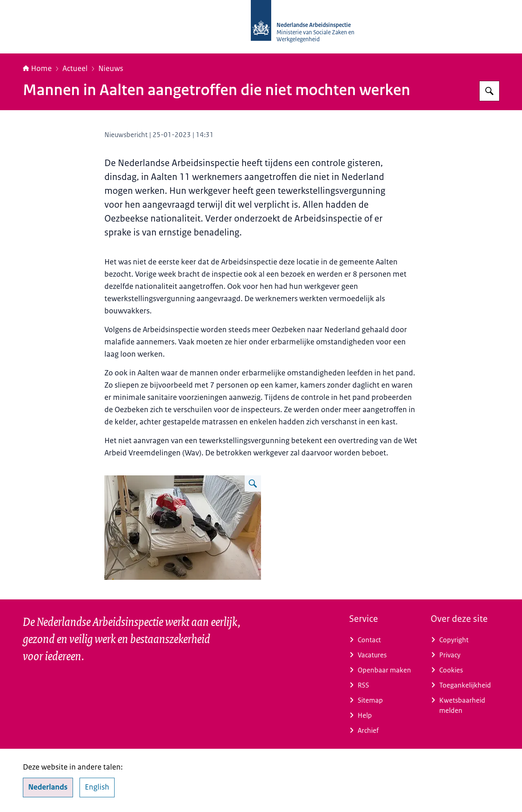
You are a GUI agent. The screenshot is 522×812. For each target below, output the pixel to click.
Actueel (75, 69)
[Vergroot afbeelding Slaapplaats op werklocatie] (253, 484)
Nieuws (111, 69)
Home (37, 69)
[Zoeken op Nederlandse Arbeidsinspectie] (489, 91)
